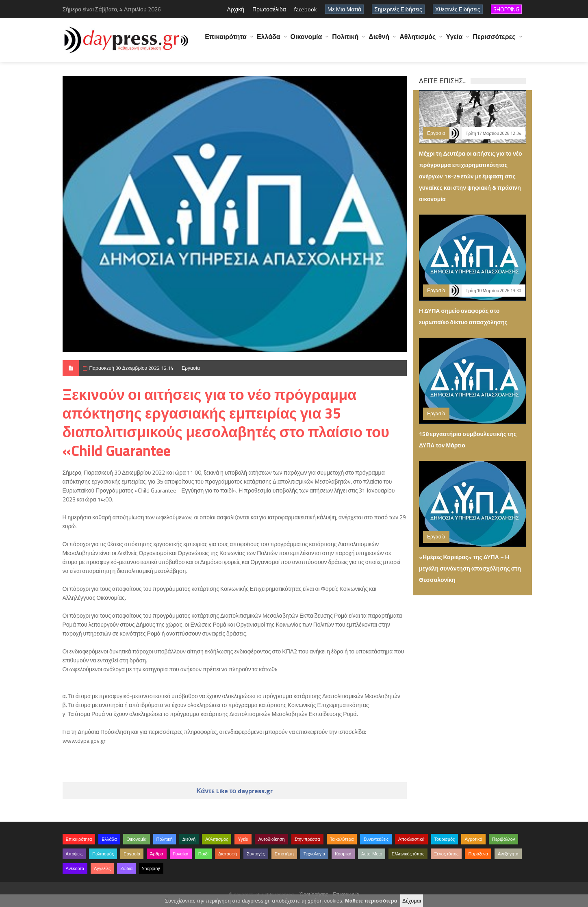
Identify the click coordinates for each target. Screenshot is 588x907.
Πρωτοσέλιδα (269, 9)
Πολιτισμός (103, 854)
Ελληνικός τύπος (408, 854)
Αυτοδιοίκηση (271, 839)
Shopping (151, 868)
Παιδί (203, 854)
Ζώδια (126, 868)
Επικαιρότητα (226, 41)
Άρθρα (156, 854)
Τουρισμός (445, 839)
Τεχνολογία (314, 854)
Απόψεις (74, 854)
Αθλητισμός (418, 41)
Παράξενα (478, 854)
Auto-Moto (372, 854)
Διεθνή (379, 41)
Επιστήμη (284, 854)
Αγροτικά (473, 839)
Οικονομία (306, 41)
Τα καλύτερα (342, 839)
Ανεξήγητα (508, 854)
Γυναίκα (181, 854)
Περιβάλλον (504, 839)
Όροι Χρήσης (314, 894)
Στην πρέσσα (307, 839)
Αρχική (235, 9)
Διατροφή (228, 854)
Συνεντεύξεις (376, 839)
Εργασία (191, 368)
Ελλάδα (269, 41)
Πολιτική (345, 41)
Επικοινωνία (346, 894)
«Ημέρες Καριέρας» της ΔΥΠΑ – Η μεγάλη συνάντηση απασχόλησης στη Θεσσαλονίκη (470, 568)
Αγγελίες (102, 868)
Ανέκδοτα (75, 868)
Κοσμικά (343, 854)
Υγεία (454, 41)
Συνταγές (256, 854)
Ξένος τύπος (446, 854)
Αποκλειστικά (411, 839)
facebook (306, 9)
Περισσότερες (494, 41)
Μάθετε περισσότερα (371, 901)
